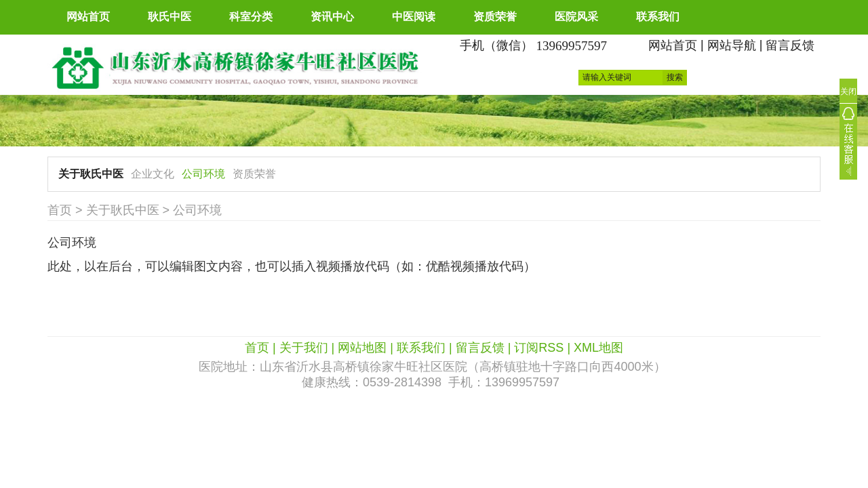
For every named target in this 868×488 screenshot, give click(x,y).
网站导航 (732, 45)
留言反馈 (790, 45)
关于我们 (304, 348)
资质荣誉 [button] (495, 17)
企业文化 (153, 174)
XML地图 (598, 348)
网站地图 (362, 348)
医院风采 (576, 17)
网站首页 (88, 17)
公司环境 (203, 174)
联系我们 (658, 17)
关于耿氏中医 (91, 174)
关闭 (848, 91)
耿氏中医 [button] (170, 17)
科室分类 (251, 17)
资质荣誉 (254, 174)
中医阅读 (414, 17)
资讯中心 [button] (332, 17)
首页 (60, 210)
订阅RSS (539, 348)
